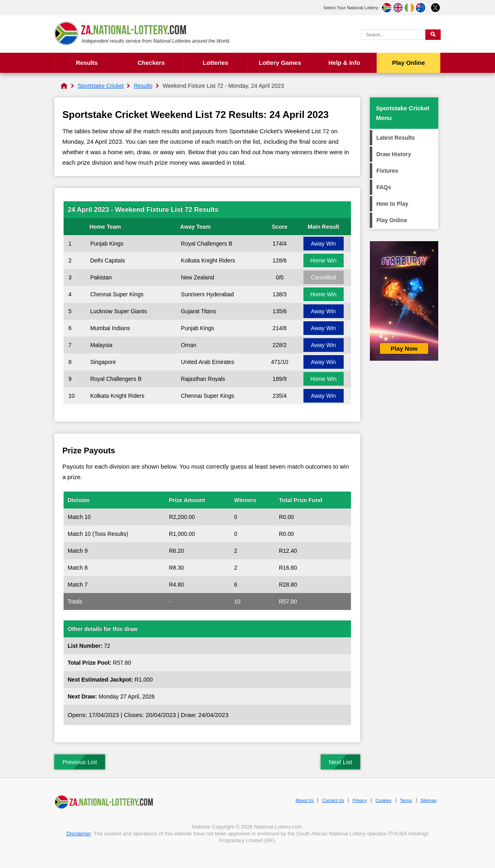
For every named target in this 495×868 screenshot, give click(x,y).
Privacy (360, 800)
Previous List (80, 762)
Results (87, 63)
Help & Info (344, 63)
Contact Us (333, 800)
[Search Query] (393, 35)
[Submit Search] (433, 35)
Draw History (394, 154)
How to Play (392, 204)
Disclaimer (79, 834)
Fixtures (387, 171)
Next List (340, 762)
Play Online (408, 63)
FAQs (384, 187)
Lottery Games (280, 63)
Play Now (404, 348)
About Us (304, 800)
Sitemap (429, 800)
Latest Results (396, 138)
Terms (406, 800)
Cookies (384, 800)
